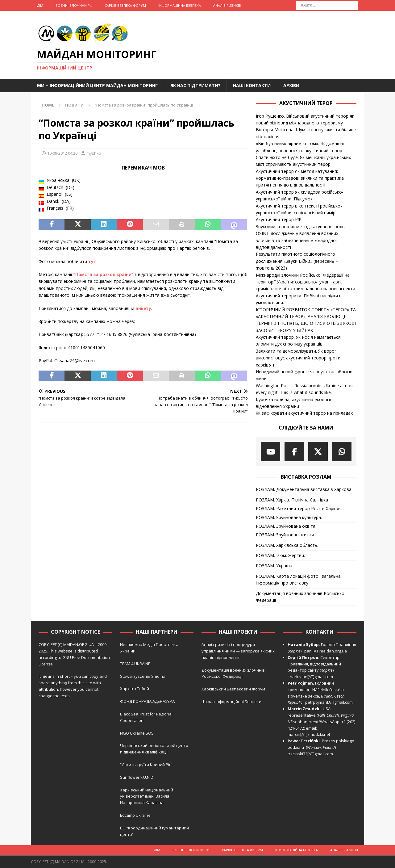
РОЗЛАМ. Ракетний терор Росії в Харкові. (299, 508)
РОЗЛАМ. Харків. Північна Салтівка (292, 500)
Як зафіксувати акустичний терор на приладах (304, 413)
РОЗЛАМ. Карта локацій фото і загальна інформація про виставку (298, 579)
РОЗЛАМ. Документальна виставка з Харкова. (304, 489)
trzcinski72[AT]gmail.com (311, 754)
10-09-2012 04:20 (62, 153)
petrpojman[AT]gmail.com (329, 702)
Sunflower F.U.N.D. (137, 777)
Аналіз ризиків (227, 5)
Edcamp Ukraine (135, 815)
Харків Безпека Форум (125, 5)
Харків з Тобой (135, 689)
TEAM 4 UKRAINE (135, 664)
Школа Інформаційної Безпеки (231, 702)
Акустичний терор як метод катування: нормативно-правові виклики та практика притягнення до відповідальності (300, 178)
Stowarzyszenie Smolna (143, 676)
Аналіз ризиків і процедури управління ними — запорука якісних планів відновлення (238, 651)
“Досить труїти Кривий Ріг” (146, 765)
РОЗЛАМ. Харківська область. (287, 545)
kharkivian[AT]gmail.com (310, 677)
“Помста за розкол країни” (103, 274)
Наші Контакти (252, 85)
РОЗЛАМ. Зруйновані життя (285, 535)
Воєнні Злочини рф (74, 5)
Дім (40, 5)
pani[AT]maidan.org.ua (326, 651)
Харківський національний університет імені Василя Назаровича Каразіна (147, 796)
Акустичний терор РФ (279, 219)
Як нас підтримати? (195, 85)
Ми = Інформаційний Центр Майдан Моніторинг (97, 85)
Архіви (291, 85)
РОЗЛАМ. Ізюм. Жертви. (280, 555)
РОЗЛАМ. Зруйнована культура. (289, 517)
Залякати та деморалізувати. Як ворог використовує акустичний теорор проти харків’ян (298, 358)
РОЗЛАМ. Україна (274, 566)
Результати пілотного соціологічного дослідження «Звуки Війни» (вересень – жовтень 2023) (297, 261)
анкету (143, 308)
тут (92, 261)
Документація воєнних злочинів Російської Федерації (301, 597)
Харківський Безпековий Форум (233, 689)
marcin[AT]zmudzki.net (309, 734)
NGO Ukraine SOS (137, 733)
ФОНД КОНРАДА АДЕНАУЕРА (148, 701)
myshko (94, 153)
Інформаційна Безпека (180, 5)
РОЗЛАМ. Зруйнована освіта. (286, 526)
